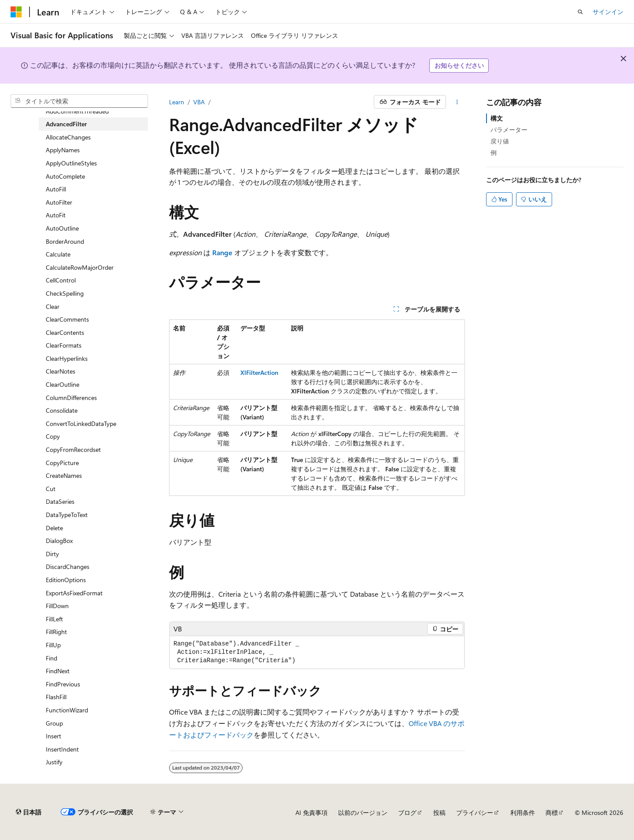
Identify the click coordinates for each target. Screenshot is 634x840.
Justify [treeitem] (54, 762)
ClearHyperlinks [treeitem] (67, 358)
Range (222, 252)
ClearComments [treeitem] (67, 319)
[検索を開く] (580, 12)
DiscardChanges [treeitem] (68, 567)
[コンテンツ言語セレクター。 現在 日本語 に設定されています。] (29, 812)
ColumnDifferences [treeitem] (71, 398)
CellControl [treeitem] (61, 280)
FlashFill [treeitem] (56, 697)
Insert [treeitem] (53, 736)
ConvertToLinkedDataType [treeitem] (81, 424)
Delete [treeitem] (54, 528)
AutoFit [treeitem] (56, 215)
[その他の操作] (457, 102)
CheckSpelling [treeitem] (65, 293)
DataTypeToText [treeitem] (67, 515)
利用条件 (523, 812)
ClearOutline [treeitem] (63, 384)
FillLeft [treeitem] (54, 619)
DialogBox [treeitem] (59, 541)
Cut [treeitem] (51, 489)
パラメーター (509, 130)
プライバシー (475, 812)
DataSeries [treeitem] (60, 501)
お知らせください (459, 65)
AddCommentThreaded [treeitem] (77, 111)
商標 (552, 812)
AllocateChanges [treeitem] (68, 137)
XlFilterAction (259, 372)
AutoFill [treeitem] (56, 189)
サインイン (608, 12)
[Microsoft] (16, 12)
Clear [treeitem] (53, 306)
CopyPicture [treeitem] (62, 463)
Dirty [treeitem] (52, 554)
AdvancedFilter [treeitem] (66, 124)
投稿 (439, 812)
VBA (199, 102)
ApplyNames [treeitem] (63, 150)
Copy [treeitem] (53, 436)
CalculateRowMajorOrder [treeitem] (80, 267)
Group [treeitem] (54, 723)
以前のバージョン (363, 812)
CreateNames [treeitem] (64, 475)
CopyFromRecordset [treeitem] (73, 449)
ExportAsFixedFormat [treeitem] (74, 593)
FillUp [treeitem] (53, 645)
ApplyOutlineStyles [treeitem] (71, 163)
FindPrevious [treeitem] (63, 684)
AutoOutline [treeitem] (62, 228)
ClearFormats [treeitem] (64, 345)
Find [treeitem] (52, 658)
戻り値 (500, 141)
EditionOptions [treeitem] (66, 580)
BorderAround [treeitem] (65, 241)
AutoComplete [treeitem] (65, 176)
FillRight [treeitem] (56, 632)
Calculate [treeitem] (58, 254)
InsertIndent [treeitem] (62, 749)
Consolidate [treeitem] (62, 410)
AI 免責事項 (311, 812)
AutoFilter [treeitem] (59, 202)
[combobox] (79, 101)
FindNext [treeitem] (58, 671)
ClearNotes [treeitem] (61, 371)
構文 (497, 118)
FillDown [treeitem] (57, 606)
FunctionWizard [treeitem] (67, 710)
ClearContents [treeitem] (65, 332)
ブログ (407, 812)
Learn (177, 102)
